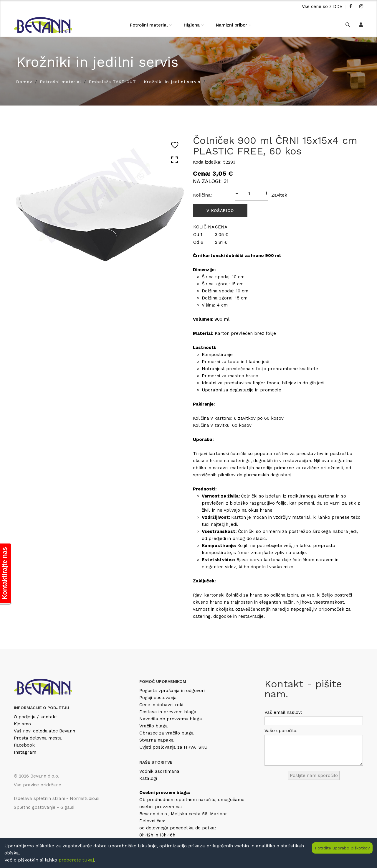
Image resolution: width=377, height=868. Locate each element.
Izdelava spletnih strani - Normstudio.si (57, 798)
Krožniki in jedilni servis (172, 82)
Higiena (192, 25)
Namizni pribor (232, 25)
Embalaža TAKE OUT (113, 82)
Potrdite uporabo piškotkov (342, 848)
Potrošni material (149, 25)
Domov (24, 82)
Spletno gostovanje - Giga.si (44, 807)
